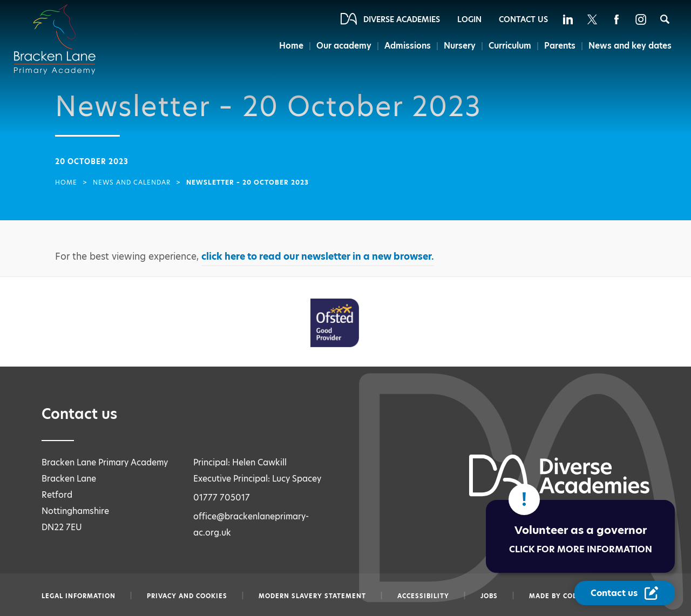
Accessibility (423, 596)
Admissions (408, 46)
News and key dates (630, 46)
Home (291, 46)
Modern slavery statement (312, 596)
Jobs (489, 596)
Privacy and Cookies (187, 596)
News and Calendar (132, 182)
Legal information (79, 596)
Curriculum (510, 46)
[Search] (665, 19)
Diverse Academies (402, 19)
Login (469, 19)
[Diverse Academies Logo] (61, 29)
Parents (560, 46)
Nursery (460, 46)
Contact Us (523, 19)
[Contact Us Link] (625, 593)
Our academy (344, 46)
